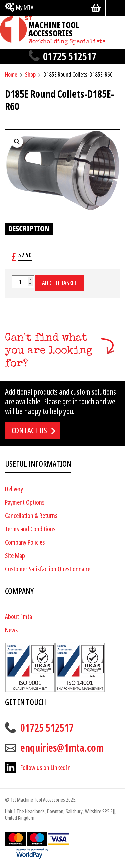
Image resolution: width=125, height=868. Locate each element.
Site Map (15, 556)
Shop (30, 74)
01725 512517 (70, 57)
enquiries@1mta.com (62, 748)
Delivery (14, 489)
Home (11, 74)
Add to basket (60, 283)
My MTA (25, 7)
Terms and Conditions (30, 529)
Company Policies (25, 543)
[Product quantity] (23, 282)
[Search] (115, 8)
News (11, 630)
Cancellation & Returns (31, 516)
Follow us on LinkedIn (45, 768)
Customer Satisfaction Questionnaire (48, 569)
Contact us (29, 431)
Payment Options (25, 503)
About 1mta (18, 617)
